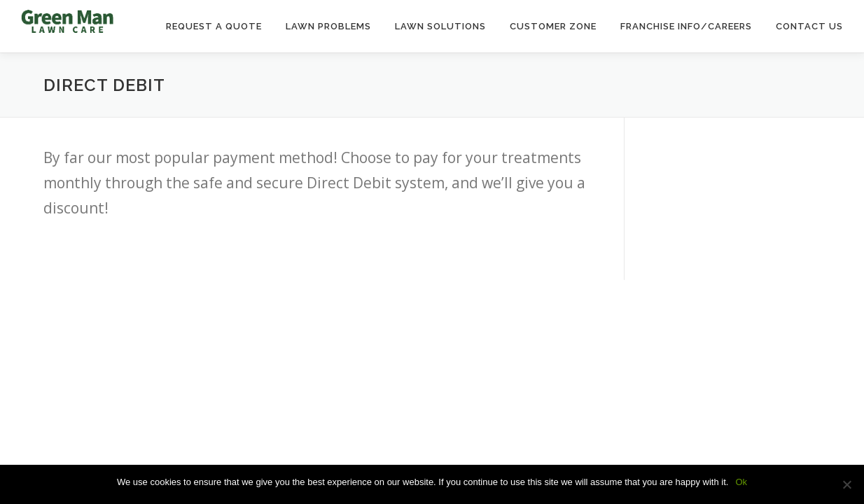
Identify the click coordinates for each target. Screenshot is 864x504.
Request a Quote (214, 26)
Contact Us (809, 26)
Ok (741, 482)
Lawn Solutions (440, 26)
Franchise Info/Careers (686, 26)
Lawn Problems (328, 26)
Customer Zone (553, 26)
